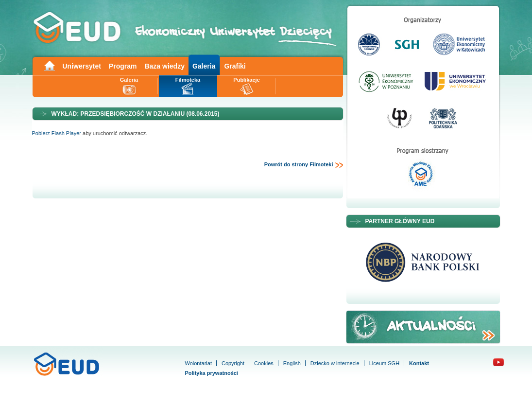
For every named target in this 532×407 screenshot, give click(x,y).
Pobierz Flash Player (57, 133)
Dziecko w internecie (335, 363)
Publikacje (246, 80)
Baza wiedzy (164, 66)
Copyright (233, 363)
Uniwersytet (82, 66)
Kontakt (419, 363)
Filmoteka (188, 80)
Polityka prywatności (212, 373)
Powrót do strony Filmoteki (304, 165)
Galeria (204, 66)
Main (49, 65)
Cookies (264, 363)
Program (123, 66)
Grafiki (235, 66)
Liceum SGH (384, 363)
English (292, 363)
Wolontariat (198, 363)
